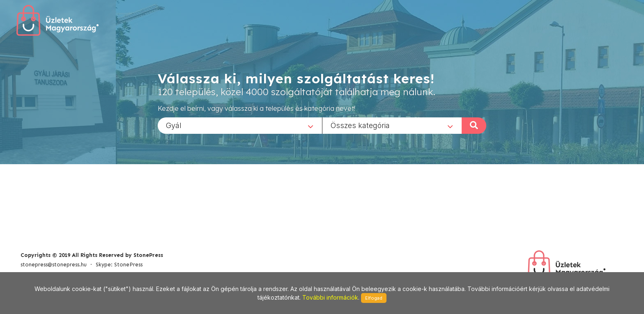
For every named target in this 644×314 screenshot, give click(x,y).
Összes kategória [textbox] (360, 125)
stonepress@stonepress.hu (54, 265)
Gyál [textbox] (174, 125)
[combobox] (240, 125)
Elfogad (374, 298)
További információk (330, 297)
